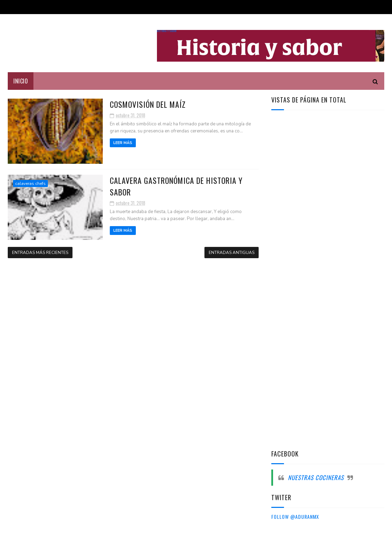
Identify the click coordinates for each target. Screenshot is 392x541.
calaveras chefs (30, 184)
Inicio (21, 81)
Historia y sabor (167, 31)
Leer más (123, 143)
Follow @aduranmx (295, 517)
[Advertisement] (324, 228)
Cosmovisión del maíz (148, 104)
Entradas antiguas (232, 253)
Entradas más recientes (40, 253)
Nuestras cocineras (316, 477)
